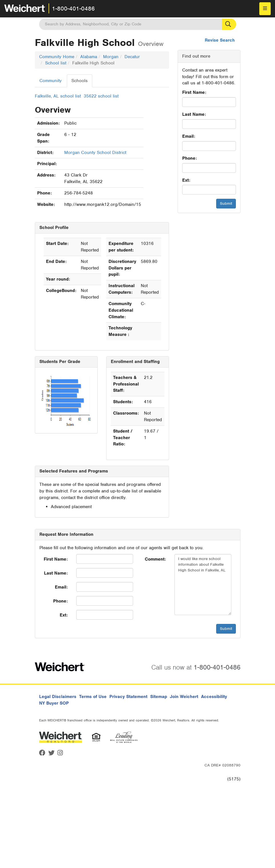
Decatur (132, 57)
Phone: (189, 158)
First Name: (194, 92)
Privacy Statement (128, 697)
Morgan (111, 57)
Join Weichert (184, 697)
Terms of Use (93, 697)
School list (56, 63)
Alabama (89, 57)
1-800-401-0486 (73, 9)
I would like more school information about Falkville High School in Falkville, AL (203, 585)
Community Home (57, 57)
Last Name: (194, 114)
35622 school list (101, 96)
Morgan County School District (95, 153)
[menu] (265, 9)
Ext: (186, 180)
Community (51, 81)
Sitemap (159, 697)
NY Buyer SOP (54, 703)
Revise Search (220, 40)
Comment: (155, 559)
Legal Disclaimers (58, 697)
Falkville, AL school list (58, 96)
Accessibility (214, 697)
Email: (189, 136)
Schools (80, 81)
